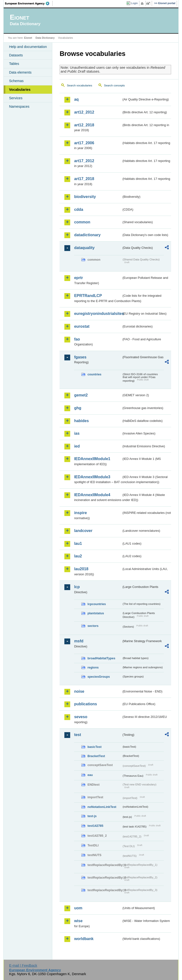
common (82, 222)
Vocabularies (20, 90)
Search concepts (114, 85)
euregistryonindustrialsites (98, 314)
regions (93, 667)
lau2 (78, 556)
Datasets (16, 55)
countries (94, 374)
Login (134, 3)
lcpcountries (97, 604)
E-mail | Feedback (23, 965)
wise (78, 921)
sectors (93, 626)
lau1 (78, 543)
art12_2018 (84, 125)
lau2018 (81, 569)
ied (77, 446)
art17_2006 (84, 143)
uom (78, 908)
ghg (78, 408)
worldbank (84, 939)
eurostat (82, 326)
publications (85, 704)
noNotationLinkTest (102, 807)
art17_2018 (84, 179)
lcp (77, 587)
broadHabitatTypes (101, 658)
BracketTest (96, 756)
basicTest (94, 747)
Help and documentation (28, 47)
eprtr (78, 278)
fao (77, 339)
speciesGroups (99, 677)
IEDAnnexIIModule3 (92, 477)
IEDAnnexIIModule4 (92, 495)
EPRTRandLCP (88, 296)
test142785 (95, 826)
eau (90, 775)
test (77, 735)
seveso (81, 717)
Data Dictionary (45, 38)
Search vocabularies (79, 85)
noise (79, 691)
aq (76, 99)
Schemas (16, 81)
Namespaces (19, 106)
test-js (92, 816)
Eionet (28, 38)
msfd (79, 641)
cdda (79, 209)
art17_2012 (84, 161)
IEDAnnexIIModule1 (92, 459)
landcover (83, 531)
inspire (80, 513)
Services (16, 98)
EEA (29, 3)
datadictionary (87, 235)
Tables (14, 64)
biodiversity (85, 197)
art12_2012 (84, 112)
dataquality (84, 248)
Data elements (20, 72)
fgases (80, 357)
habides (81, 421)
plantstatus (96, 613)
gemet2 (81, 395)
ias (77, 433)
